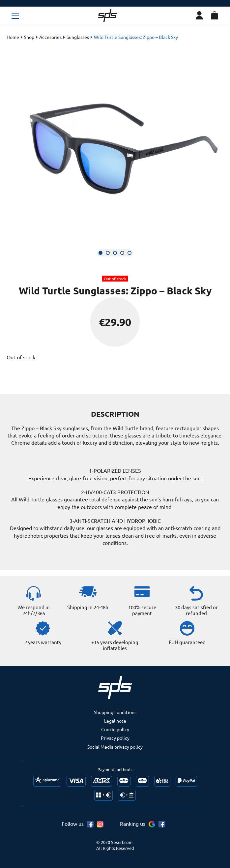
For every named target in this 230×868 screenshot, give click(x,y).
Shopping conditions (115, 712)
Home (13, 37)
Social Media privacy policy (115, 747)
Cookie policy (115, 729)
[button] (101, 253)
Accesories (50, 37)
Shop (29, 37)
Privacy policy (115, 738)
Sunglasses (78, 37)
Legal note (115, 721)
